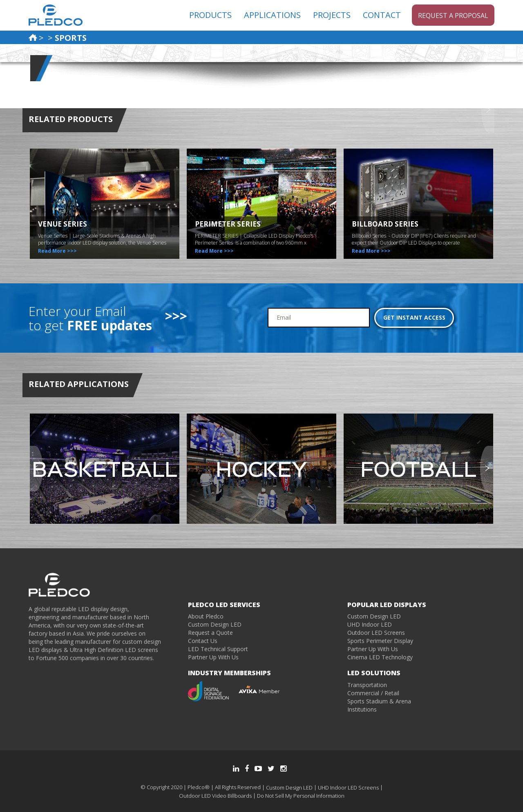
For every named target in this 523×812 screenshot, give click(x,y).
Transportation (367, 685)
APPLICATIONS (272, 15)
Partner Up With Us (213, 657)
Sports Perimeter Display (380, 641)
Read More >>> (57, 251)
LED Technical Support (218, 649)
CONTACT (382, 15)
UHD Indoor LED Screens (348, 788)
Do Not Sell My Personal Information (301, 796)
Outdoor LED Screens (376, 633)
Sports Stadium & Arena (379, 701)
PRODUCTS (210, 15)
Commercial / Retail (373, 693)
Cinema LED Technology (380, 657)
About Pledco (206, 616)
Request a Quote (210, 633)
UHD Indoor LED (370, 624)
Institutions (362, 709)
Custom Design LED (215, 624)
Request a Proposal (453, 16)
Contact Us (203, 641)
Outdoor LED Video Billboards (215, 796)
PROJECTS (332, 15)
